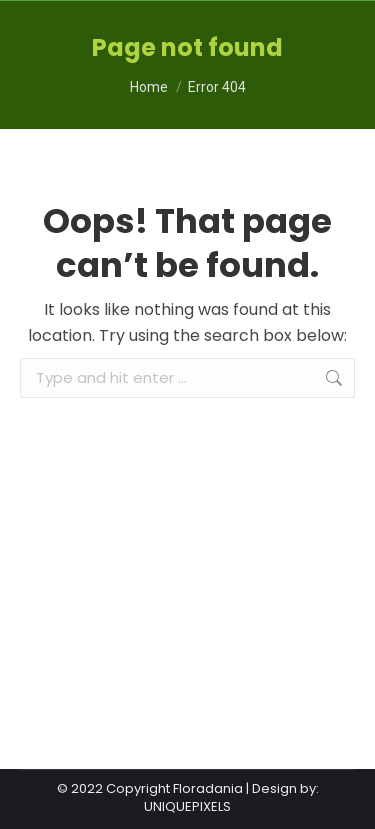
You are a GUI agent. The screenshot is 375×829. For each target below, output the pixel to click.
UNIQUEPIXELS (187, 806)
